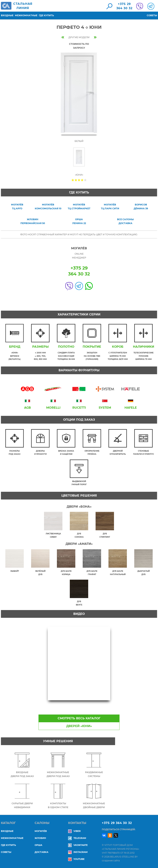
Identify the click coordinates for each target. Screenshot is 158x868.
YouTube (76, 859)
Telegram (77, 838)
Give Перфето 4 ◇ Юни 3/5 (79, 180)
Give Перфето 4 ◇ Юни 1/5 (73, 180)
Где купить (46, 15)
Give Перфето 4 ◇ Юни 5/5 (85, 180)
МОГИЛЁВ (41, 831)
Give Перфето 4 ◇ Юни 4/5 (82, 180)
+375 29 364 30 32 (117, 823)
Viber (74, 831)
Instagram (78, 852)
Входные (7, 15)
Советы (152, 15)
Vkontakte (78, 845)
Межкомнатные (26, 15)
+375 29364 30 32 (124, 6)
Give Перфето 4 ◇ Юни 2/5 (76, 180)
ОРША (38, 845)
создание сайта (111, 861)
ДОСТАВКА (42, 852)
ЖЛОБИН (40, 838)
